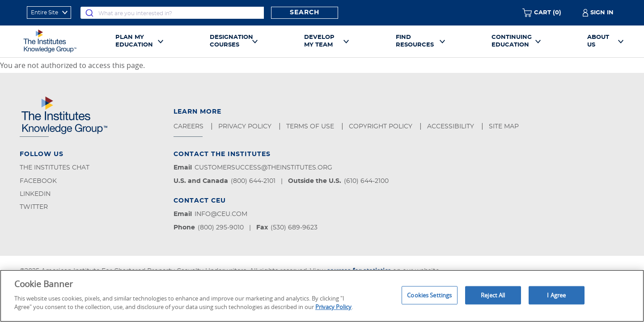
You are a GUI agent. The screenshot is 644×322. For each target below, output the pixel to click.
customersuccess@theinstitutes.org (263, 168)
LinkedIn (35, 194)
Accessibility (451, 127)
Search (305, 13)
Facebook (38, 181)
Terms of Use (311, 127)
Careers (189, 127)
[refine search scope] (49, 13)
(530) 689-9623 (294, 228)
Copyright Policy (381, 127)
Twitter (34, 207)
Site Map (505, 127)
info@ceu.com (221, 214)
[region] (322, 296)
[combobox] (172, 13)
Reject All (493, 295)
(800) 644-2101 (253, 181)
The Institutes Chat (55, 168)
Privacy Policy (246, 127)
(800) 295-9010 (221, 228)
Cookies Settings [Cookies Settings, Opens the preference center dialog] (429, 295)
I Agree (556, 295)
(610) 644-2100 (366, 181)
